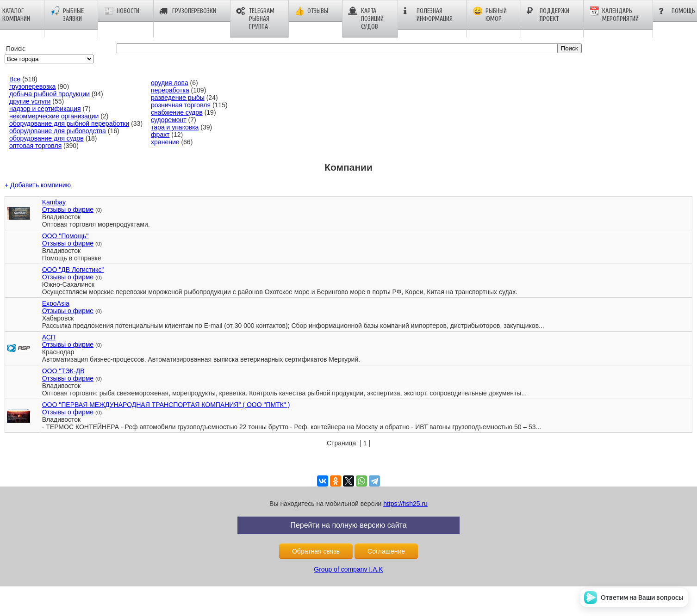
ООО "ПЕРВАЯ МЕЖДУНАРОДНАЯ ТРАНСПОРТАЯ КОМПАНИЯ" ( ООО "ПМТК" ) (166, 405)
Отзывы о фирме (68, 209)
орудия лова (170, 83)
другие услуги (30, 101)
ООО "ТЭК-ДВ (63, 371)
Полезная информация (428, 15)
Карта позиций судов (366, 19)
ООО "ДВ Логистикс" (73, 270)
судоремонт (169, 120)
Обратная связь (316, 551)
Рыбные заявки (67, 15)
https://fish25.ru (405, 504)
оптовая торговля (35, 146)
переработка (170, 90)
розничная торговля (181, 105)
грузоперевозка (32, 86)
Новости (121, 11)
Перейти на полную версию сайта (348, 525)
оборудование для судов (47, 138)
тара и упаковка (175, 127)
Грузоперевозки (188, 11)
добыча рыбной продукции (50, 94)
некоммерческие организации (54, 116)
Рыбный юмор (490, 15)
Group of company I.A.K (348, 569)
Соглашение (386, 551)
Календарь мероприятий (614, 15)
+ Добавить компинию (38, 185)
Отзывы (311, 11)
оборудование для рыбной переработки (69, 123)
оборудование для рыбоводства (58, 131)
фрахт (160, 135)
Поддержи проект (548, 15)
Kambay (54, 202)
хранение (165, 142)
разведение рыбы (178, 98)
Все (15, 79)
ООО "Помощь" (65, 236)
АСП (49, 337)
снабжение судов (177, 112)
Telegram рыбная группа (255, 19)
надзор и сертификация (45, 109)
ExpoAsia (56, 303)
